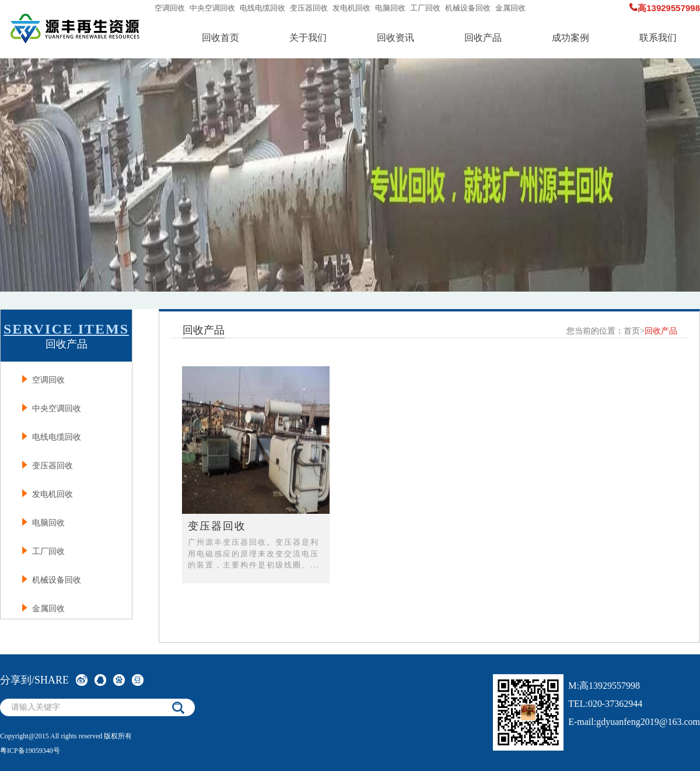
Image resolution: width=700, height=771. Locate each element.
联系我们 (658, 38)
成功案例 (570, 38)
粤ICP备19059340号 (30, 751)
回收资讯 (395, 38)
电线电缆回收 (262, 8)
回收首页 (220, 38)
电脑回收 (390, 8)
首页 (632, 331)
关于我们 (308, 38)
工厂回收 (425, 8)
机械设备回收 (468, 8)
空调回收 (170, 8)
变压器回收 (309, 8)
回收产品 (483, 38)
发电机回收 (351, 8)
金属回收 (510, 8)
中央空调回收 (212, 8)
